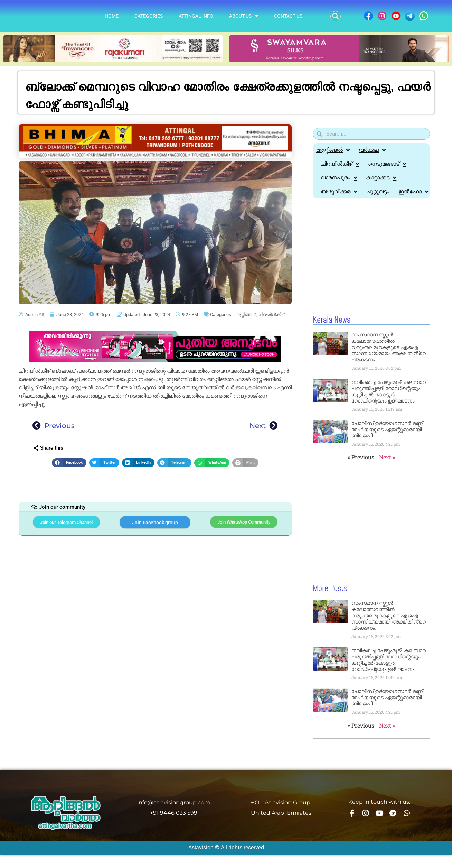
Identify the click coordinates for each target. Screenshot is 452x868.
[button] (336, 16)
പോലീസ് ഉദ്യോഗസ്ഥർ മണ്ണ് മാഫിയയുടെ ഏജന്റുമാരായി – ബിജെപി (389, 443)
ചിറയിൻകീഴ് (271, 315)
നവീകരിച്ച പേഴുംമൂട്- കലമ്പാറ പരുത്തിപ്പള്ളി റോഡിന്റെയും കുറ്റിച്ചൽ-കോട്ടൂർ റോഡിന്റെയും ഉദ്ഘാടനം (389, 405)
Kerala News (332, 334)
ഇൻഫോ (336, 205)
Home (112, 16)
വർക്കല (374, 150)
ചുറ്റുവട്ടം (380, 191)
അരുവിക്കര (340, 192)
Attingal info (196, 16)
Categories (149, 16)
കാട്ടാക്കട (383, 178)
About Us (244, 16)
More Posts (330, 602)
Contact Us (288, 16)
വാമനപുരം (340, 178)
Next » (387, 471)
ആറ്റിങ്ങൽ (245, 315)
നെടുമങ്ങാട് (389, 164)
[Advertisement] (371, 271)
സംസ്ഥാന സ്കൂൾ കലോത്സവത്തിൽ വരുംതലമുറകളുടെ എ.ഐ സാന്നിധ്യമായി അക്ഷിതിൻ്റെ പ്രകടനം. (389, 361)
